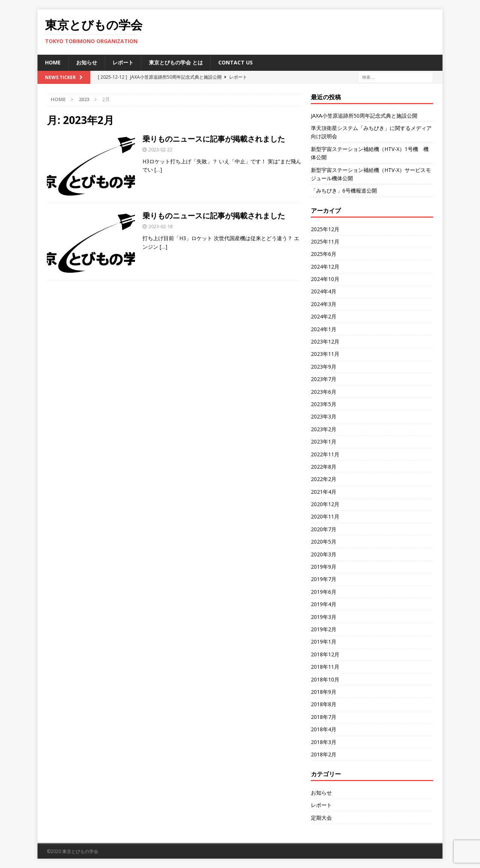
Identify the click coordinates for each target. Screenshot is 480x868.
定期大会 (321, 818)
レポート (123, 62)
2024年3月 (324, 304)
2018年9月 (324, 692)
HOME (53, 62)
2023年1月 (324, 441)
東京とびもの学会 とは (176, 62)
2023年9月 (324, 367)
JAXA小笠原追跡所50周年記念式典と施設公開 (364, 116)
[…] (158, 170)
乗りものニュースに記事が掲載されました (214, 139)
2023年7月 (324, 379)
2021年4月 (324, 492)
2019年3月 (324, 617)
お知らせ (87, 62)
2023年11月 (325, 354)
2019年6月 (324, 592)
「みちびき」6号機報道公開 (344, 190)
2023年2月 (324, 429)
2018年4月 (324, 729)
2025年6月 (324, 254)
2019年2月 (324, 629)
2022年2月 (324, 479)
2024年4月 (324, 291)
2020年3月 (324, 554)
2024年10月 (325, 279)
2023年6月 (324, 392)
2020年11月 (325, 516)
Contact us (235, 62)
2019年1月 (324, 642)
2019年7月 (324, 579)
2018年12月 (325, 654)
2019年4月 (324, 604)
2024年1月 (324, 329)
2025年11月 (325, 241)
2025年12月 (325, 229)
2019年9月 (324, 567)
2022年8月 (324, 467)
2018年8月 (324, 704)
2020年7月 (324, 529)
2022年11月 (325, 454)
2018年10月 (325, 679)
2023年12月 (325, 341)
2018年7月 (324, 717)
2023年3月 (324, 416)
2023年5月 (324, 404)
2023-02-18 (160, 226)
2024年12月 (325, 267)
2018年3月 (324, 742)
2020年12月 (325, 504)
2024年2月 (324, 316)
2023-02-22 (160, 149)
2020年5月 (324, 542)
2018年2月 (324, 754)
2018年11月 (325, 667)
